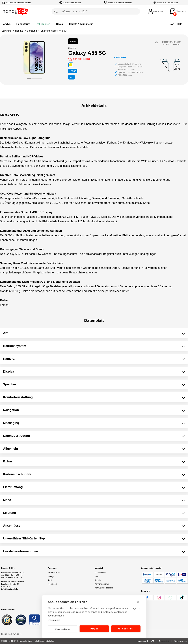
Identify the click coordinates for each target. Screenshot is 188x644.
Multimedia (52, 584)
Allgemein (11, 449)
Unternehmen (100, 573)
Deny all (94, 629)
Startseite (6, 31)
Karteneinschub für (17, 474)
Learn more (54, 620)
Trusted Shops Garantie (72, 2)
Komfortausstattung (18, 397)
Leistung (10, 513)
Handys (6, 24)
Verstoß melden (181, 641)
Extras (8, 461)
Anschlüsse (12, 526)
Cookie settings (62, 629)
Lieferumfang (13, 487)
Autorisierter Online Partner (168, 2)
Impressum (141, 641)
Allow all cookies (126, 629)
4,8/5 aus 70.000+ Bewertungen (120, 2)
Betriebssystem (15, 346)
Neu (71, 77)
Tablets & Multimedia (81, 24)
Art (5, 333)
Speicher (10, 384)
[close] (138, 602)
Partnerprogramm (102, 584)
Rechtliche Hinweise (12, 634)
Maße (7, 500)
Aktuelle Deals (54, 573)
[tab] (29, 78)
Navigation (11, 410)
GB (73, 71)
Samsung (32, 31)
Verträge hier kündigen (104, 588)
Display (9, 371)
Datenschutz (164, 641)
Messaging (11, 423)
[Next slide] (55, 60)
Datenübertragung (16, 436)
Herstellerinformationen (21, 551)
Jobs (97, 576)
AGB (152, 641)
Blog (172, 24)
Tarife (50, 580)
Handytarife (23, 24)
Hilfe (180, 24)
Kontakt (98, 580)
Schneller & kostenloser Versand (18, 2)
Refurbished (43, 24)
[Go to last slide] (14, 60)
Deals (59, 24)
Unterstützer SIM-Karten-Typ (24, 538)
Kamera (9, 359)
